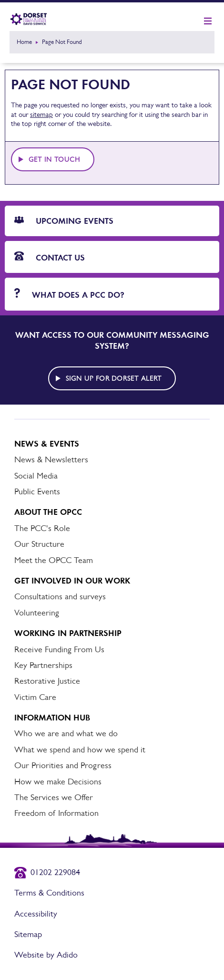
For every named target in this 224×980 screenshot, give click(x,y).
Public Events (37, 491)
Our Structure (39, 544)
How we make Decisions (58, 782)
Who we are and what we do (66, 733)
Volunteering (37, 613)
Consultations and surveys (60, 596)
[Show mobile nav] (208, 21)
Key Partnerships (43, 665)
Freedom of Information (56, 813)
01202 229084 (55, 872)
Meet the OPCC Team (54, 560)
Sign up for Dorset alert (114, 378)
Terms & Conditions (49, 893)
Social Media (36, 476)
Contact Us (50, 257)
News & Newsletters (51, 459)
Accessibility (36, 914)
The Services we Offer (54, 797)
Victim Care (35, 697)
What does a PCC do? (69, 294)
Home (24, 42)
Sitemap (28, 934)
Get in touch (54, 159)
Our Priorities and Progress (63, 765)
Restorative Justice (47, 681)
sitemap (41, 114)
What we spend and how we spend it (80, 750)
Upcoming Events (64, 221)
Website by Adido (46, 955)
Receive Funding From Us (59, 649)
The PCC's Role (42, 528)
